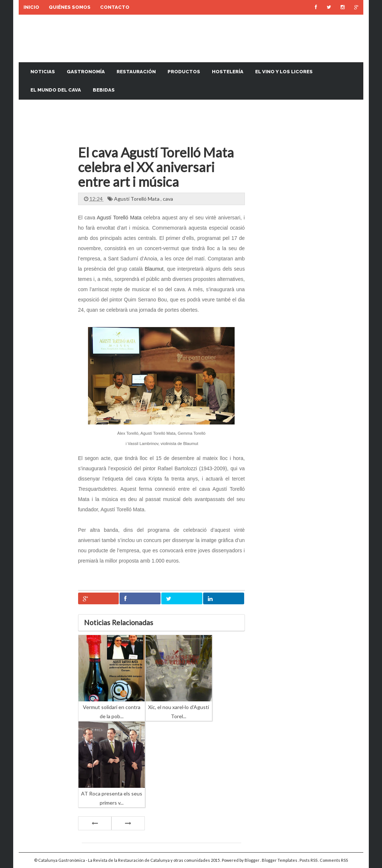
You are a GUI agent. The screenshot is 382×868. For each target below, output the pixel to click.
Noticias (43, 72)
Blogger (252, 860)
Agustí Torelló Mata (137, 199)
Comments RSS (334, 860)
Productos (184, 72)
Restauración (136, 72)
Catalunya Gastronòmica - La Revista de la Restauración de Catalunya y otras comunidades (124, 860)
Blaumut (154, 269)
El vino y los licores (284, 72)
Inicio (31, 7)
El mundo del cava (56, 90)
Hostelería (228, 72)
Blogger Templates (280, 860)
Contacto (115, 7)
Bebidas (104, 90)
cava (168, 199)
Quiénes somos (70, 7)
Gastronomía (86, 72)
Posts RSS (309, 860)
